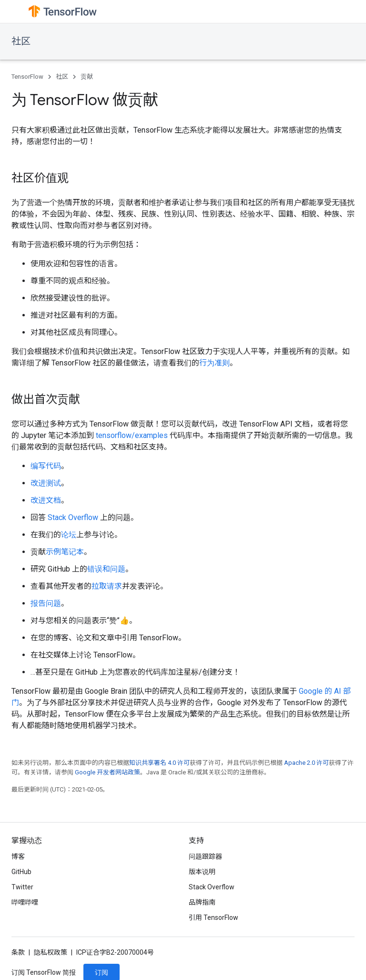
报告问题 (46, 603)
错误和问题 (106, 569)
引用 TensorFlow (213, 917)
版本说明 (202, 872)
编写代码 (46, 466)
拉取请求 (107, 586)
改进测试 (46, 483)
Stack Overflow (73, 517)
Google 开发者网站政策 (107, 772)
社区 (21, 41)
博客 (18, 856)
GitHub (21, 872)
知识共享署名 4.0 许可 (159, 763)
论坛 (69, 535)
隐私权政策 (51, 952)
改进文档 (46, 500)
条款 (18, 952)
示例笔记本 (65, 552)
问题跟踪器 (205, 856)
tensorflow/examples (132, 435)
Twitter (22, 887)
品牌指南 (202, 902)
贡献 (87, 77)
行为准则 (214, 363)
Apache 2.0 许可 (306, 763)
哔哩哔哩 (25, 902)
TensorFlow (27, 77)
